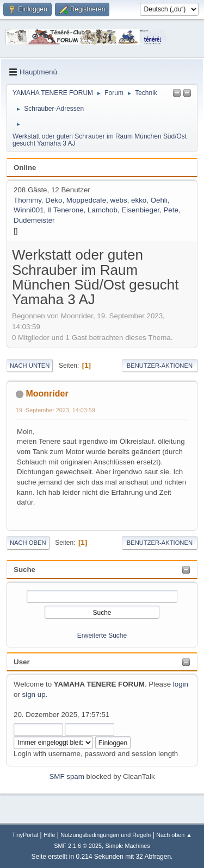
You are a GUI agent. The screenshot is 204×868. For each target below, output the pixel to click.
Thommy (27, 200)
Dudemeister (34, 220)
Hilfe (50, 835)
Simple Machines (128, 846)
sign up (34, 694)
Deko (54, 200)
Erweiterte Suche (102, 636)
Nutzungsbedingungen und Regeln (106, 835)
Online (25, 168)
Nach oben (28, 543)
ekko (139, 200)
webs (119, 200)
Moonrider (47, 394)
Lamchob (103, 210)
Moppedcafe (86, 200)
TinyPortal (25, 835)
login (181, 684)
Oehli (159, 200)
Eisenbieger (140, 210)
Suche (24, 570)
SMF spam (66, 776)
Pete (171, 210)
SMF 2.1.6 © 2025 (78, 846)
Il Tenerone (66, 210)
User (22, 662)
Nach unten (30, 366)
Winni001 (29, 210)
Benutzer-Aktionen (160, 366)
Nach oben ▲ (174, 835)
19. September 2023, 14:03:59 (55, 410)
